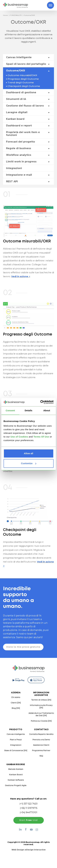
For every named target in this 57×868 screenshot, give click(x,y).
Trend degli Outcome (21, 82)
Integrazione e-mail (19, 175)
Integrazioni (14, 168)
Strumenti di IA (16, 99)
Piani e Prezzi (16, 740)
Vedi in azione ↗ (21, 276)
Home (5, 15)
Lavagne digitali (17, 112)
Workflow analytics (19, 155)
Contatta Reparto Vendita (41, 734)
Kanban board (15, 119)
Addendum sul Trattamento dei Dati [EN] (41, 714)
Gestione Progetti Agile (16, 786)
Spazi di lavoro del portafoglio (26, 64)
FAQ (41, 756)
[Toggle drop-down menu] (49, 57)
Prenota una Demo (41, 740)
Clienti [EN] (16, 703)
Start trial (28, 820)
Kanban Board (16, 775)
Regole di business (19, 148)
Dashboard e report (19, 126)
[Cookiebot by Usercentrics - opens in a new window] (41, 402)
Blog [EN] (16, 708)
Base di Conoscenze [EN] (16, 751)
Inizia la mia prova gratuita (23, 647)
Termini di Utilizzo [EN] (41, 700)
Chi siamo (16, 697)
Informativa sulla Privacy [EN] (41, 707)
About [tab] (47, 410)
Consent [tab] (10, 410)
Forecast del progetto (21, 142)
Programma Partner (41, 751)
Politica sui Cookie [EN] (41, 721)
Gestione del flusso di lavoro (25, 106)
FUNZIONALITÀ (16, 15)
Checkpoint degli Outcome (24, 86)
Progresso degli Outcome (23, 79)
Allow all (28, 453)
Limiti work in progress (21, 162)
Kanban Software (16, 780)
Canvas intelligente (19, 57)
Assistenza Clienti (41, 745)
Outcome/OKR (29, 15)
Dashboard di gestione (21, 92)
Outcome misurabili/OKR (22, 75)
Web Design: (29, 850)
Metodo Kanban (16, 769)
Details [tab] (29, 410)
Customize (29, 463)
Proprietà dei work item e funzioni (23, 134)
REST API (12, 181)
